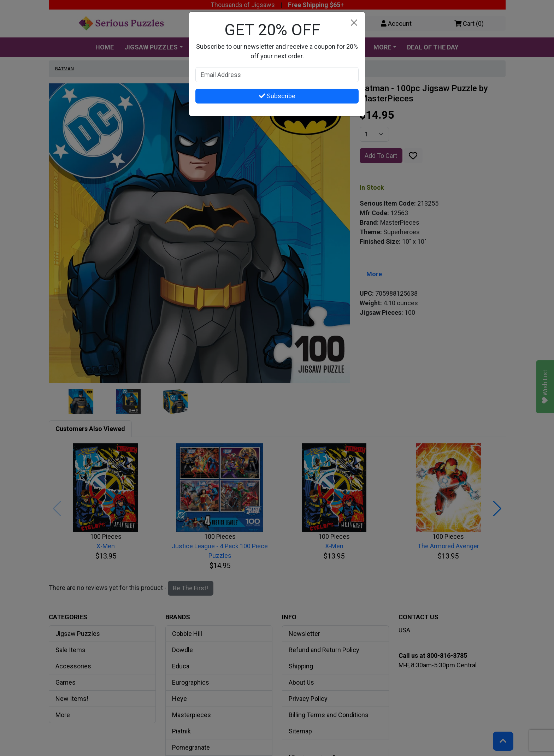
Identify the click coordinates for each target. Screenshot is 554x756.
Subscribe (277, 96)
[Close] (354, 23)
